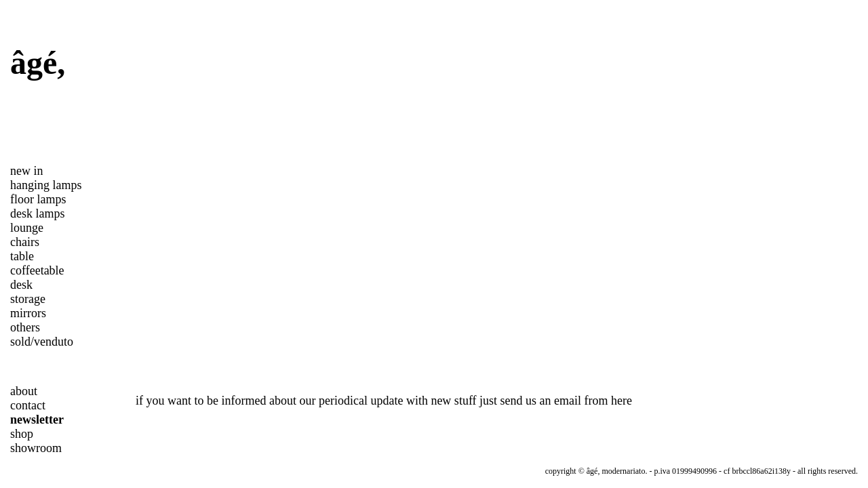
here (622, 401)
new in (27, 171)
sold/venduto (42, 342)
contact (28, 405)
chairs (25, 242)
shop (22, 434)
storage (28, 299)
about (24, 391)
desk (21, 285)
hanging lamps (46, 185)
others (25, 327)
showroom (36, 448)
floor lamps (38, 199)
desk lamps (38, 213)
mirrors (28, 313)
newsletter (37, 420)
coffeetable (37, 270)
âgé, (38, 63)
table (22, 256)
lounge (27, 228)
